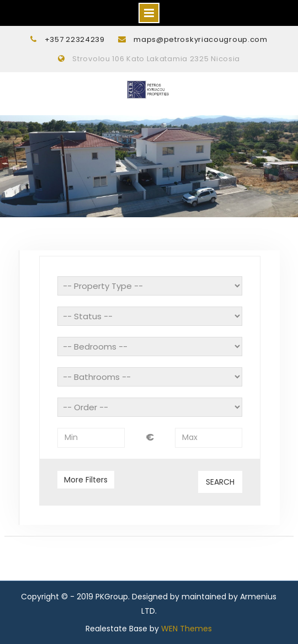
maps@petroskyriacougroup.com (201, 39)
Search (220, 482)
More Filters (86, 480)
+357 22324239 (75, 39)
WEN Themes (187, 629)
